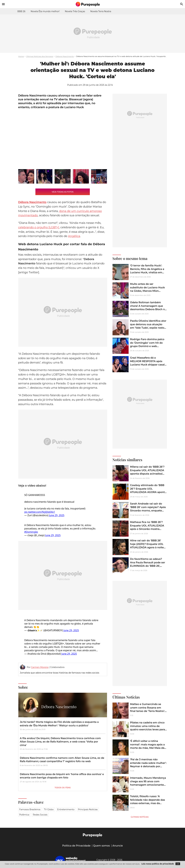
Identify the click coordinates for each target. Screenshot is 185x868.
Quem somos (102, 846)
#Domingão (31, 532)
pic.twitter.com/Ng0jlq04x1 (40, 512)
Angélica (74, 236)
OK (178, 864)
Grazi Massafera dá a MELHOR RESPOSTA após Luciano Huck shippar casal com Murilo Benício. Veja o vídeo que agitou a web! (147, 365)
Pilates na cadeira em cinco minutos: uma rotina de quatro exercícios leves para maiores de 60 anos (148, 728)
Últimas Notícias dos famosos (40, 56)
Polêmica (24, 815)
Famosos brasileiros (30, 809)
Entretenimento (66, 809)
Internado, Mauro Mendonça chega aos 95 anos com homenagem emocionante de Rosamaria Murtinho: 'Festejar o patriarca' (148, 785)
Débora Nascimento (65, 56)
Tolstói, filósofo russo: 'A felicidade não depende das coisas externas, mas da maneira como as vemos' (148, 801)
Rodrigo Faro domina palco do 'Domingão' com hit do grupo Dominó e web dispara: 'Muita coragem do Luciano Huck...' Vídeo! (147, 346)
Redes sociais (40, 815)
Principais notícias (88, 809)
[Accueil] (93, 4)
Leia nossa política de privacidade (158, 864)
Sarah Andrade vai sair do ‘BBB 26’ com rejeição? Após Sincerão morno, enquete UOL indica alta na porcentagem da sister (148, 511)
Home (21, 56)
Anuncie (118, 846)
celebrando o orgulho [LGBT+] (39, 227)
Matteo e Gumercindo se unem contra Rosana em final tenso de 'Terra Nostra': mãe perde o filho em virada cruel (148, 711)
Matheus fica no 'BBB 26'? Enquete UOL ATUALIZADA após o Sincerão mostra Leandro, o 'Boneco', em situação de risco (147, 529)
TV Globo (49, 809)
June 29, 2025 (57, 515)
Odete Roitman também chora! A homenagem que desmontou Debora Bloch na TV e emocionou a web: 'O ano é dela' (148, 309)
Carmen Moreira (40, 667)
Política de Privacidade (76, 846)
